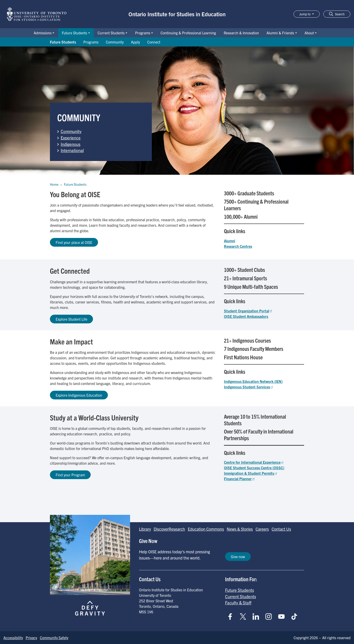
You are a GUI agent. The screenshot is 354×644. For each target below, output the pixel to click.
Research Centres (238, 246)
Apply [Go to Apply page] (135, 42)
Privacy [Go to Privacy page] (31, 638)
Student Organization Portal (248, 311)
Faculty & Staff (238, 603)
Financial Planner (240, 479)
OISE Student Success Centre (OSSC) (254, 468)
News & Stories (240, 529)
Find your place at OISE (74, 242)
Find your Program (70, 475)
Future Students (74, 33)
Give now (238, 557)
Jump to (305, 14)
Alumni (230, 241)
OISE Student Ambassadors (246, 316)
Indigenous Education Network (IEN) (253, 381)
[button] (337, 14)
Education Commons (206, 529)
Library (145, 529)
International (72, 150)
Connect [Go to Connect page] (154, 42)
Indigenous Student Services (249, 387)
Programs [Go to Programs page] (91, 42)
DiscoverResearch (169, 529)
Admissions (43, 33)
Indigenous (71, 144)
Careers (262, 529)
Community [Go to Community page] (115, 42)
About (309, 33)
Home (54, 184)
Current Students (111, 33)
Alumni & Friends (280, 33)
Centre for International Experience (254, 462)
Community (71, 131)
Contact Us (281, 529)
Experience (71, 138)
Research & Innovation (241, 33)
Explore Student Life (71, 319)
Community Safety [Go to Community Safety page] (54, 638)
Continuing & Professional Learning (188, 33)
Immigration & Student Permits (251, 473)
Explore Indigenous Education (79, 395)
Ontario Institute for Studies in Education (177, 14)
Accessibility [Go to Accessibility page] (13, 638)
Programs (143, 33)
